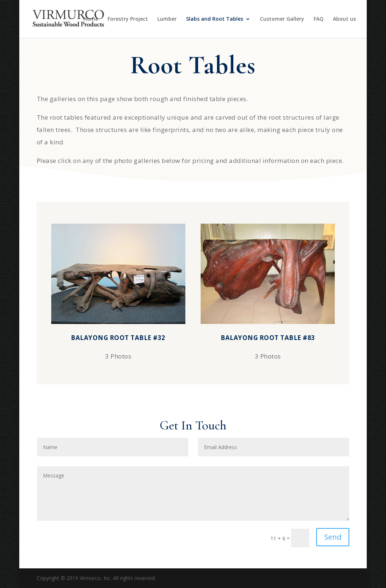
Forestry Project (128, 19)
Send (333, 537)
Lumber (167, 19)
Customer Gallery (282, 19)
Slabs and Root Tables (215, 19)
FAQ (319, 19)
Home (91, 19)
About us (344, 19)
